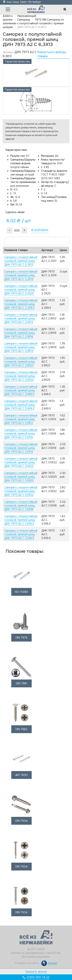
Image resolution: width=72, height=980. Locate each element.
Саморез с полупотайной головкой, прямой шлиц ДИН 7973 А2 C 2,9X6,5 (21, 390)
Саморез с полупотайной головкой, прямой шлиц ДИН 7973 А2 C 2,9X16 (21, 333)
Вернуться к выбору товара (52, 54)
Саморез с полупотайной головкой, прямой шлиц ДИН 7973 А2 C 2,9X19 (21, 347)
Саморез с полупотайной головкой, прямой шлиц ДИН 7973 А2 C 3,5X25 (21, 477)
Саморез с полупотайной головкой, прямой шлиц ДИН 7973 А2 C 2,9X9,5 (21, 405)
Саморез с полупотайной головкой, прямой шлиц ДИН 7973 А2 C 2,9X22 (21, 362)
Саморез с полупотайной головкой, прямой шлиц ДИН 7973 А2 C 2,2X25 (21, 290)
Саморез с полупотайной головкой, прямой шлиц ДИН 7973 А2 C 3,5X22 (21, 462)
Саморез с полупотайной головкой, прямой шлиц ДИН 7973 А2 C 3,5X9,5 (21, 534)
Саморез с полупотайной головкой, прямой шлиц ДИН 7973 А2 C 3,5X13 (21, 419)
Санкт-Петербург (31, 2)
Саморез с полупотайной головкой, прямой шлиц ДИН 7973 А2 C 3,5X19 (21, 448)
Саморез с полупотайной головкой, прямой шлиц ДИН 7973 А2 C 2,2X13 (21, 261)
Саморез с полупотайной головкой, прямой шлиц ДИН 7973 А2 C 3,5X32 (21, 491)
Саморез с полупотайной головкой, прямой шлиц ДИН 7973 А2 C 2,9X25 (21, 376)
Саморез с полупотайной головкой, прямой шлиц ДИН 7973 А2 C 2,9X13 (21, 318)
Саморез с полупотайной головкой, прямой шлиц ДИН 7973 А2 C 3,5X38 (21, 506)
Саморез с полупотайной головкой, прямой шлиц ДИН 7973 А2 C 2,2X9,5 (21, 304)
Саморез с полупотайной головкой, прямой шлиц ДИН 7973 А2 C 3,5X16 (21, 434)
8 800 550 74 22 (38, 977)
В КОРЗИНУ (40, 230)
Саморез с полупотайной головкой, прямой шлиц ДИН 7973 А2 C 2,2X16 (21, 275)
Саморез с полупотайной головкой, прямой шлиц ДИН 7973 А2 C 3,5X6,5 (21, 520)
